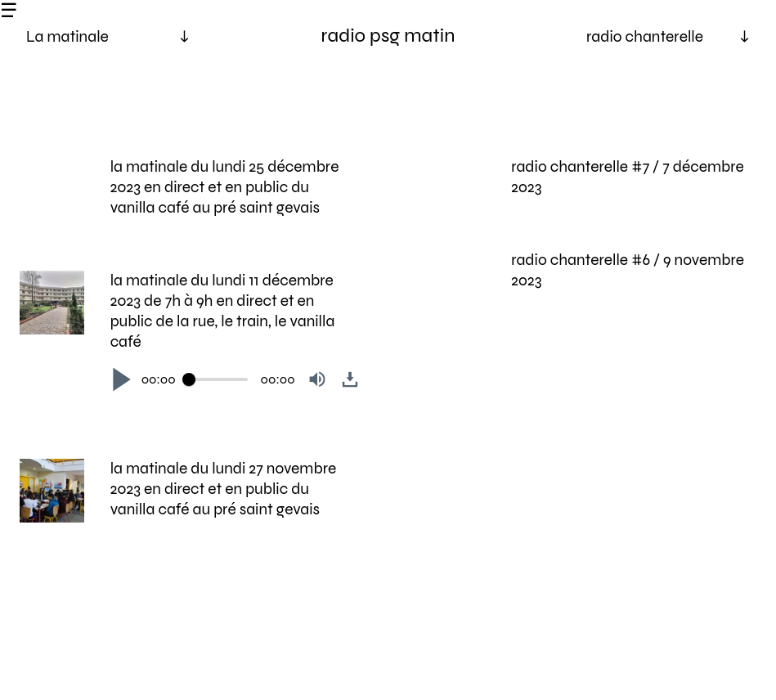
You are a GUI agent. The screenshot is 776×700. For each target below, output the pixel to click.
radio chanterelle (645, 36)
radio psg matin (388, 36)
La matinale (67, 36)
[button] (122, 379)
